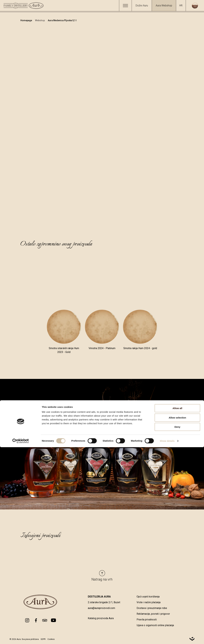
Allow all (177, 605)
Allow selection (177, 614)
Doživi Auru (142, 5)
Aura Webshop (164, 5)
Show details (167, 638)
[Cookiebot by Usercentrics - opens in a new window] (21, 638)
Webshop (40, 20)
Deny (177, 624)
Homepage (26, 20)
